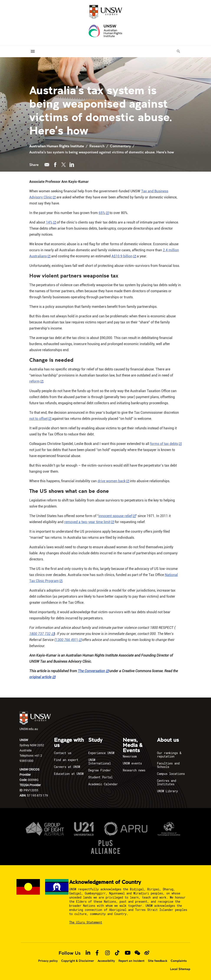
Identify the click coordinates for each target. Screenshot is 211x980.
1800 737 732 (40, 634)
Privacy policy (48, 961)
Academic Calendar (103, 784)
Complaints (179, 961)
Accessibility (106, 961)
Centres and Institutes (167, 782)
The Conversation (91, 671)
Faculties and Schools (168, 765)
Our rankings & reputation (169, 755)
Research (97, 146)
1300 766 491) (67, 640)
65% (102, 213)
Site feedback (158, 961)
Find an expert (66, 760)
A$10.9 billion (122, 256)
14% (49, 222)
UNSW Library (167, 791)
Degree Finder (100, 770)
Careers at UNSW (67, 767)
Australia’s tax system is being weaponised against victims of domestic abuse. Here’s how (102, 152)
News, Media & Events (133, 745)
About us (168, 740)
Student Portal (100, 777)
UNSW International (100, 762)
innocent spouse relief (115, 516)
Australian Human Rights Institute (57, 146)
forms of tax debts (164, 444)
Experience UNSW (101, 753)
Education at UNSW (69, 774)
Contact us (63, 753)
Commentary (120, 146)
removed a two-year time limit (87, 522)
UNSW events (132, 763)
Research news (134, 770)
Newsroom (130, 756)
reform (34, 381)
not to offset (38, 419)
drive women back (112, 481)
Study (95, 740)
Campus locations (171, 774)
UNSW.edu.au (35, 721)
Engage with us (69, 743)
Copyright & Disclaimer (78, 961)
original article (40, 677)
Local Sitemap (180, 969)
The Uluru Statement (86, 922)
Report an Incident (131, 961)
